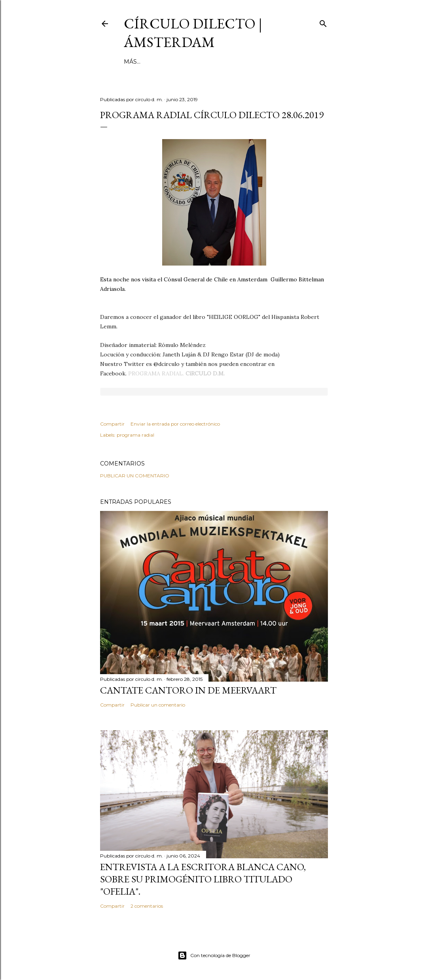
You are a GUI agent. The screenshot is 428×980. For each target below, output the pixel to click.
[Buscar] (323, 22)
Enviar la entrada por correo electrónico (175, 424)
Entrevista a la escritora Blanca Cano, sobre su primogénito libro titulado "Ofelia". (203, 879)
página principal (152, 62)
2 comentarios (147, 906)
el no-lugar (271, 62)
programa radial (135, 435)
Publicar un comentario (135, 476)
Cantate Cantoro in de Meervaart (188, 690)
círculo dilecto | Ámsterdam (193, 33)
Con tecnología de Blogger (214, 955)
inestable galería (216, 62)
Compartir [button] (112, 424)
